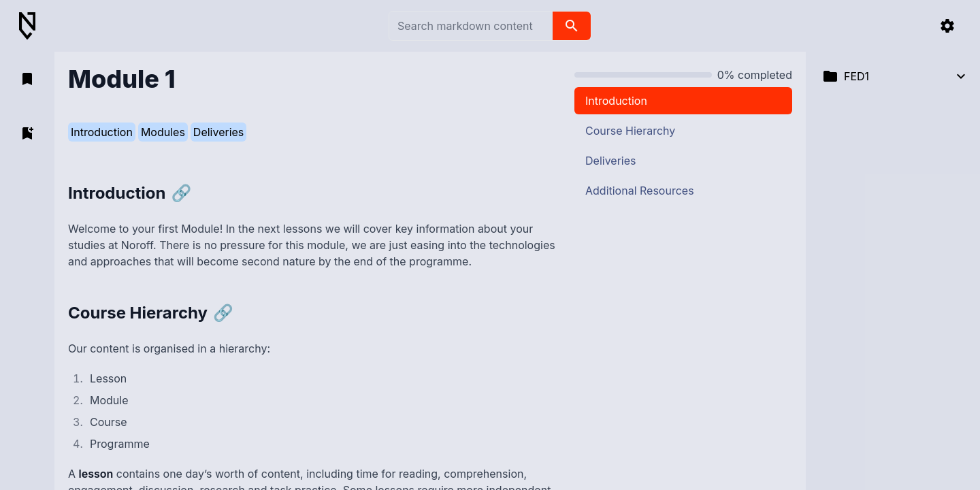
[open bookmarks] (27, 79)
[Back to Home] (33, 26)
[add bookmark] (27, 133)
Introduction (102, 132)
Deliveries (218, 132)
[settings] (947, 26)
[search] (572, 26)
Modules (163, 132)
